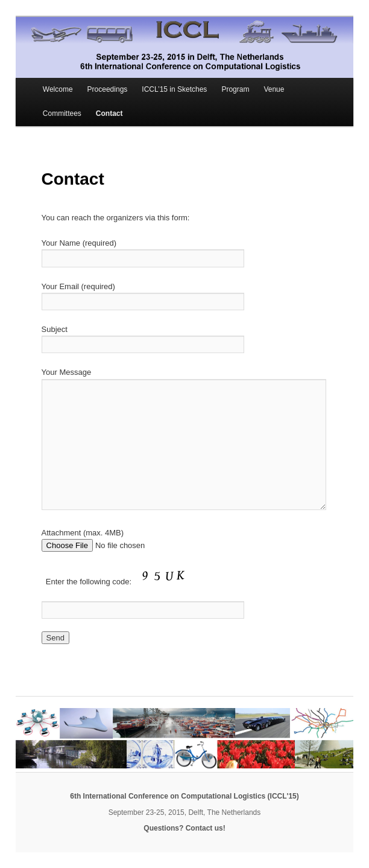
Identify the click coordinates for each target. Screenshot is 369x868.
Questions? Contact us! (184, 828)
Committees (62, 113)
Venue (274, 89)
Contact (109, 113)
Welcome (58, 89)
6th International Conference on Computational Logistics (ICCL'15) (184, 796)
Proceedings (108, 89)
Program (235, 89)
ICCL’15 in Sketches (174, 89)
